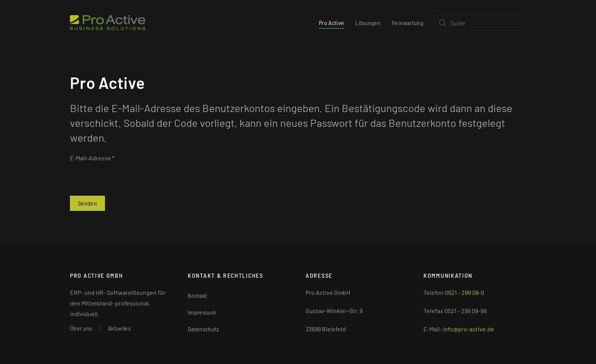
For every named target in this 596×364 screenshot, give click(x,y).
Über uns (81, 328)
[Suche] (480, 23)
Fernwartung (408, 23)
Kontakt (197, 295)
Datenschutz (203, 329)
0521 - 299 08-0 (464, 292)
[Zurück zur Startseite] (108, 23)
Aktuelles (119, 328)
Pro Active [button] (332, 23)
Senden (87, 203)
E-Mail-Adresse (92, 158)
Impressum (202, 312)
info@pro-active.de (468, 329)
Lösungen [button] (368, 23)
